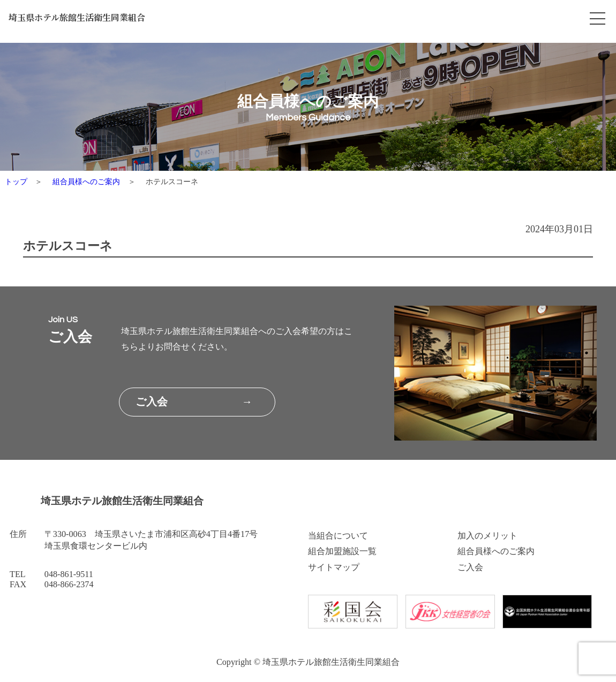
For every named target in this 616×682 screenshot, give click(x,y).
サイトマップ (334, 567)
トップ (16, 181)
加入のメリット (487, 536)
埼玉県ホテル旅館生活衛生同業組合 (87, 19)
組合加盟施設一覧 (342, 551)
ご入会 (470, 567)
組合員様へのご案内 (86, 181)
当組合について (338, 536)
